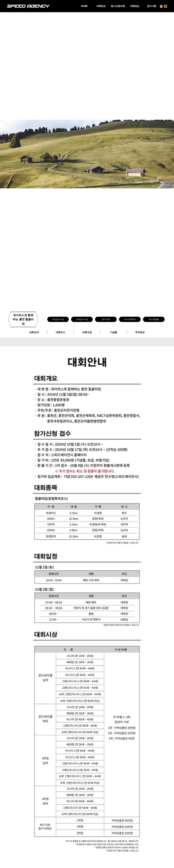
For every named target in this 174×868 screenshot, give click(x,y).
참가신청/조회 (114, 6)
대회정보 (96, 6)
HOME (78, 6)
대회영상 (132, 6)
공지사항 (150, 6)
